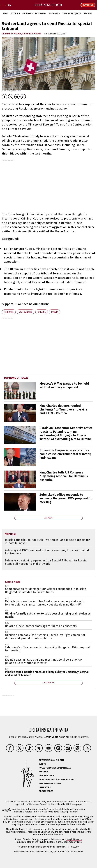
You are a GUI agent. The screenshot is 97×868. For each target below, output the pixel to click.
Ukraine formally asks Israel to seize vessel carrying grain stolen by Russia (48, 615)
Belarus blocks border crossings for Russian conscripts (41, 626)
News (5, 13)
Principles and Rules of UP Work (57, 779)
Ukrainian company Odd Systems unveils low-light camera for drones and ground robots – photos (45, 637)
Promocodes (46, 791)
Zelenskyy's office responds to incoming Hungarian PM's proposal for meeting (66, 498)
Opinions (28, 13)
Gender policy (47, 776)
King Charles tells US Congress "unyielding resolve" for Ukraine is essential (64, 476)
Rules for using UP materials (55, 768)
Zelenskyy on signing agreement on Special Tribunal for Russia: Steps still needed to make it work (46, 562)
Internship (45, 787)
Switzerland (25, 312)
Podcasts (54, 13)
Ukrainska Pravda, (12, 34)
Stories (15, 13)
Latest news (13, 582)
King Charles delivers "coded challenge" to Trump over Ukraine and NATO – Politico (63, 409)
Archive (88, 13)
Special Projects (72, 13)
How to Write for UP (50, 783)
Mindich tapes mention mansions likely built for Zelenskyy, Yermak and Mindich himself (47, 674)
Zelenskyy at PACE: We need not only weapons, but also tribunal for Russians (47, 552)
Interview (41, 13)
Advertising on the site (52, 760)
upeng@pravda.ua (73, 842)
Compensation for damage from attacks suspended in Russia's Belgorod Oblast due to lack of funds (46, 591)
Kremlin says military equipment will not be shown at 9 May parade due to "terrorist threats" (44, 661)
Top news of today (16, 378)
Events (43, 764)
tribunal (9, 312)
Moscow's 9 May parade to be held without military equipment (64, 385)
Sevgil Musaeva (74, 839)
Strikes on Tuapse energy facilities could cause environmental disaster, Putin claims (65, 454)
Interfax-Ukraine (48, 812)
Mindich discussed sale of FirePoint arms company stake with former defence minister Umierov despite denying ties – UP (45, 603)
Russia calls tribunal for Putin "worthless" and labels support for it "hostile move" (47, 542)
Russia (54, 312)
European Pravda (32, 34)
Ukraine (42, 312)
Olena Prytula (39, 842)
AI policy (44, 772)
